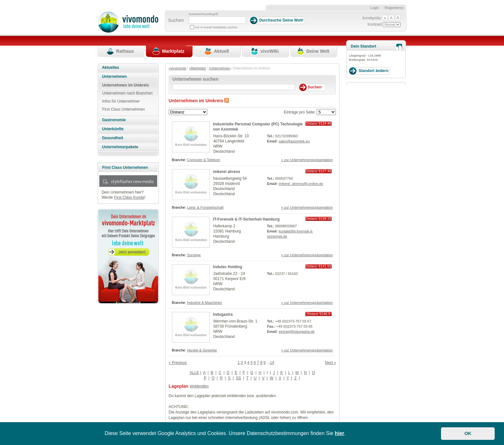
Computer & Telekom (204, 160)
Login (375, 8)
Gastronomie (114, 120)
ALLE (194, 373)
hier (340, 433)
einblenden (199, 386)
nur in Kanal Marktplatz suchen (216, 27)
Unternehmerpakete (120, 147)
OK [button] (468, 433)
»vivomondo (178, 68)
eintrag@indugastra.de (297, 331)
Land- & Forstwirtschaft (205, 207)
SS (239, 378)
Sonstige (194, 255)
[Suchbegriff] (217, 20)
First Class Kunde (129, 197)
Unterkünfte (113, 129)
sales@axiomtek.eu (294, 141)
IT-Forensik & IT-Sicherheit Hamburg (246, 219)
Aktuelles (110, 68)
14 (272, 363)
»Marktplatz (198, 68)
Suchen (176, 20)
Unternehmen (114, 77)
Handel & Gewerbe (202, 350)
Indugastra (223, 314)
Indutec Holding (228, 267)
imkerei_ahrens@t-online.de (301, 184)
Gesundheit (113, 138)
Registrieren (394, 8)
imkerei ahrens (227, 172)
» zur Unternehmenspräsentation (307, 160)
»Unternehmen (219, 68)
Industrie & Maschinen (205, 303)
